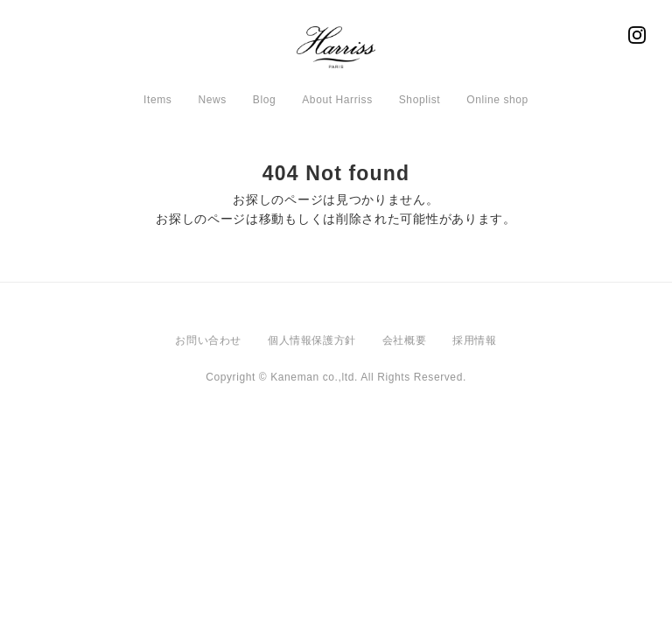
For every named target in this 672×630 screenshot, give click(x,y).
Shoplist (420, 100)
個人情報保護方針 (312, 340)
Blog (264, 100)
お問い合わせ (208, 340)
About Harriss (337, 100)
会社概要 (404, 340)
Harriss (336, 52)
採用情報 (474, 340)
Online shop (497, 100)
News (212, 100)
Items (157, 100)
